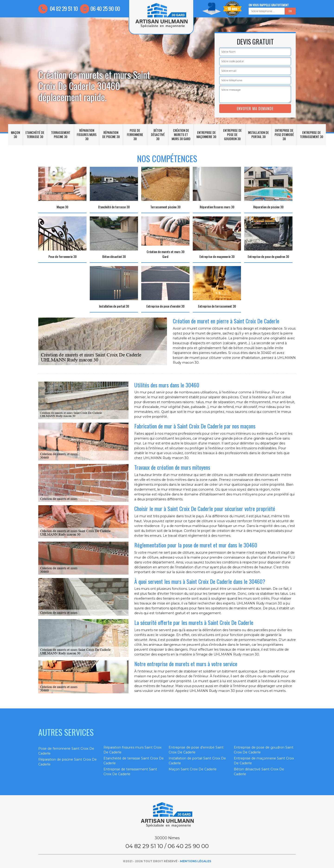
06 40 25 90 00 (100, 8)
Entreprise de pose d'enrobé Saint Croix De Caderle (196, 750)
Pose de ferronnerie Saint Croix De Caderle (66, 751)
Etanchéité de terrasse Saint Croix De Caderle (134, 761)
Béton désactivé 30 (158, 134)
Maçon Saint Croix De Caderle (193, 769)
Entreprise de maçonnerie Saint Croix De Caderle (264, 761)
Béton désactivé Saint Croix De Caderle (259, 772)
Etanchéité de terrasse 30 (35, 134)
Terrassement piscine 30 (61, 134)
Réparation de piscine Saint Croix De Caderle (67, 762)
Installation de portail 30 (258, 134)
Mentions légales (196, 861)
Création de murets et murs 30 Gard (181, 134)
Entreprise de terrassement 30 (312, 134)
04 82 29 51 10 (58, 8)
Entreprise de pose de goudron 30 (232, 134)
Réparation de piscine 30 (111, 134)
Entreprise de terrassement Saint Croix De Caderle (130, 772)
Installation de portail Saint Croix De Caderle (197, 761)
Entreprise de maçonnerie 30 (206, 134)
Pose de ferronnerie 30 (135, 134)
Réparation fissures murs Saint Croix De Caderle (132, 750)
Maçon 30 (15, 134)
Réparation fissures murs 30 (87, 134)
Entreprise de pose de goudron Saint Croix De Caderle (264, 750)
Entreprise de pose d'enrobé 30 (284, 134)
